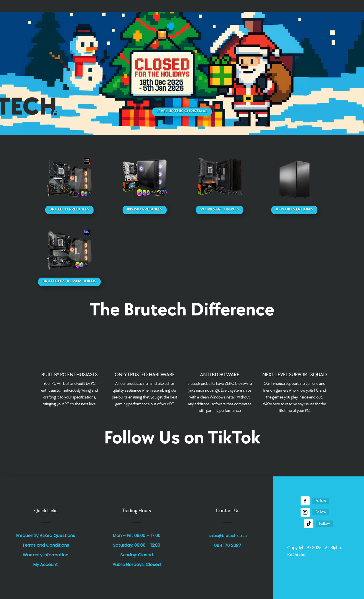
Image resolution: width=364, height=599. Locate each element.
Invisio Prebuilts (145, 209)
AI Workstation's (294, 209)
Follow (321, 501)
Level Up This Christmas (182, 111)
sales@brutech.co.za (228, 536)
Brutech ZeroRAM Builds (69, 281)
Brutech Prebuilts (69, 209)
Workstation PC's (220, 209)
